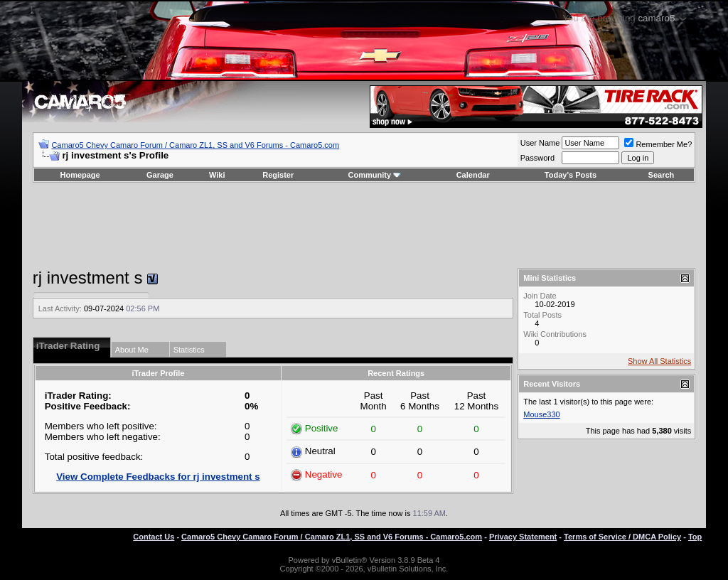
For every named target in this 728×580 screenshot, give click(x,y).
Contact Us (154, 537)
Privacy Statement (523, 537)
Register (278, 175)
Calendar (473, 175)
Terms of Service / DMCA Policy (622, 537)
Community (375, 175)
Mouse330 (541, 414)
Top (695, 537)
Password (537, 158)
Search (662, 175)
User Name (540, 143)
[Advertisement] (364, 225)
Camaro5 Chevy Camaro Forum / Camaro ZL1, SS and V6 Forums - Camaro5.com (195, 145)
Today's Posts (571, 175)
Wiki (217, 175)
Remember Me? (658, 144)
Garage (160, 175)
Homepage (80, 175)
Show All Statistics (659, 361)
